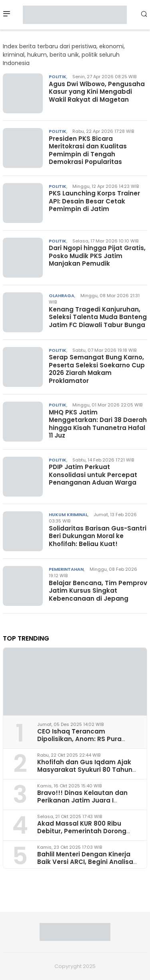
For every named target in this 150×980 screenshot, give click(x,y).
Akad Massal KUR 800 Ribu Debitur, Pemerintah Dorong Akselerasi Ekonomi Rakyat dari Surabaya (87, 835)
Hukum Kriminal (68, 515)
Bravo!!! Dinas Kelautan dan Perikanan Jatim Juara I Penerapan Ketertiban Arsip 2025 (82, 804)
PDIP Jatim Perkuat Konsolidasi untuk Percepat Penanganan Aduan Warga (93, 475)
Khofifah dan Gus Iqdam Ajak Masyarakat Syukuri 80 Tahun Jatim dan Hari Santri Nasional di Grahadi (86, 774)
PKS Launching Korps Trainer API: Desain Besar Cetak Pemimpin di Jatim (94, 201)
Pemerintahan (66, 569)
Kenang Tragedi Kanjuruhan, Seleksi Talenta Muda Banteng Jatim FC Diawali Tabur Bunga (98, 317)
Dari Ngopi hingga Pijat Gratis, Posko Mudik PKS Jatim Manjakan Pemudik (97, 256)
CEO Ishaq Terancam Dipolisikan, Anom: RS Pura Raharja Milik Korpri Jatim (79, 739)
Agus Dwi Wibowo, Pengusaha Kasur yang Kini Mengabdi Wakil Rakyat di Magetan (97, 92)
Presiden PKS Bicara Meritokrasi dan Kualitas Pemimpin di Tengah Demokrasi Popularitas (88, 150)
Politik (58, 77)
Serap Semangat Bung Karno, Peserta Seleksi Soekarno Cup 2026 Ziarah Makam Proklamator (97, 369)
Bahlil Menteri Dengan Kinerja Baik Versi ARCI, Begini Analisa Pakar (85, 862)
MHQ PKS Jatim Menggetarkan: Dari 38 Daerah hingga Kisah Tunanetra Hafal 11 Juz (98, 424)
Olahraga (62, 296)
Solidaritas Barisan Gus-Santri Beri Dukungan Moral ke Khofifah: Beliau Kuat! (98, 536)
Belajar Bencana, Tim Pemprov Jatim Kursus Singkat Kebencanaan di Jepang (98, 591)
